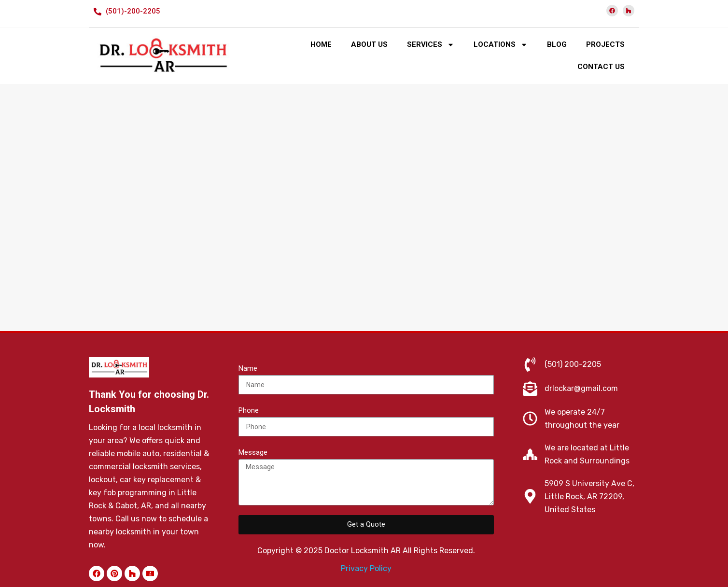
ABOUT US (369, 44)
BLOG (557, 44)
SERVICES (431, 45)
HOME (321, 44)
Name (248, 368)
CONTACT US (601, 67)
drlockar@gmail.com (581, 388)
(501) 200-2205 (573, 364)
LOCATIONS (501, 45)
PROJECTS (605, 44)
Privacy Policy (366, 568)
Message (253, 452)
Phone (249, 410)
